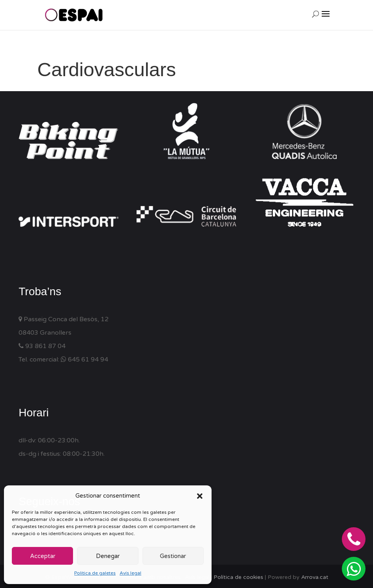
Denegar (108, 556)
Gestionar (173, 556)
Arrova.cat (315, 577)
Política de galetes (95, 573)
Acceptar (43, 556)
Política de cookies (238, 577)
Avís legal (130, 573)
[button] (200, 496)
